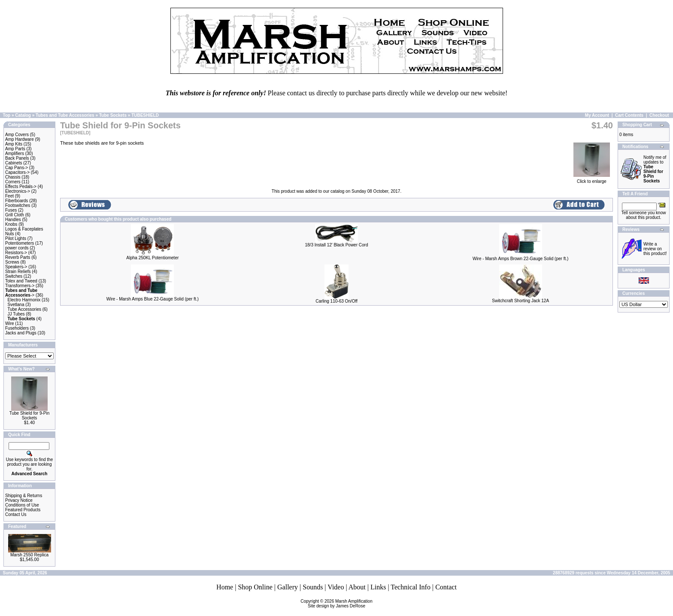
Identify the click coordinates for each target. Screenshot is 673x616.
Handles (13, 220)
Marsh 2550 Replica (29, 555)
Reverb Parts (18, 257)
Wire (10, 323)
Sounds (313, 587)
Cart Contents (629, 115)
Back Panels (17, 158)
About (357, 587)
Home (225, 587)
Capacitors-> (17, 172)
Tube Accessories (24, 309)
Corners (13, 182)
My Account (597, 115)
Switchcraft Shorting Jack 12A (520, 301)
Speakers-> (16, 267)
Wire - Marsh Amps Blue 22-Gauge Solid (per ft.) (153, 299)
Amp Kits (14, 144)
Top (7, 115)
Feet (9, 196)
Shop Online (255, 587)
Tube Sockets (113, 115)
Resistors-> (16, 253)
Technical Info (411, 587)
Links (378, 587)
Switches (14, 276)
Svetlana (16, 305)
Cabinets (14, 163)
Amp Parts (15, 149)
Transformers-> (20, 286)
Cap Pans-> (17, 168)
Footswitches (18, 205)
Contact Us (16, 514)
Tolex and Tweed (21, 281)
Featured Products (23, 510)
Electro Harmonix (24, 300)
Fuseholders (17, 328)
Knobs (11, 224)
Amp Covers (17, 135)
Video (336, 587)
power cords (17, 248)
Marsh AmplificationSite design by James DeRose (340, 604)
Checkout (659, 115)
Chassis (13, 177)
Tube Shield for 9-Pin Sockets (30, 416)
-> (21, 293)
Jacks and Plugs (21, 333)
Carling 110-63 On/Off (336, 301)
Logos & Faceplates (24, 229)
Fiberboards (17, 201)
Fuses (11, 210)
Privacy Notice (19, 500)
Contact (446, 587)
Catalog (23, 115)
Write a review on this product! (655, 249)
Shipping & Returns (24, 496)
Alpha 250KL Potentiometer (152, 258)
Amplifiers (15, 153)
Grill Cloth (15, 215)
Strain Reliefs (18, 272)
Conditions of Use (22, 505)
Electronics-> (18, 191)
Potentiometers (20, 243)
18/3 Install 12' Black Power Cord (336, 245)
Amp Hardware (20, 139)
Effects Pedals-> (21, 187)
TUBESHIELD (145, 115)
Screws (12, 262)
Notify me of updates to (655, 169)
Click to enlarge (592, 179)
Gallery (288, 587)
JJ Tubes (16, 314)
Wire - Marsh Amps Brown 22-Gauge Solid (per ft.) (520, 259)
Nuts (10, 234)
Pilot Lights (16, 238)
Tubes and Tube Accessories (65, 115)
